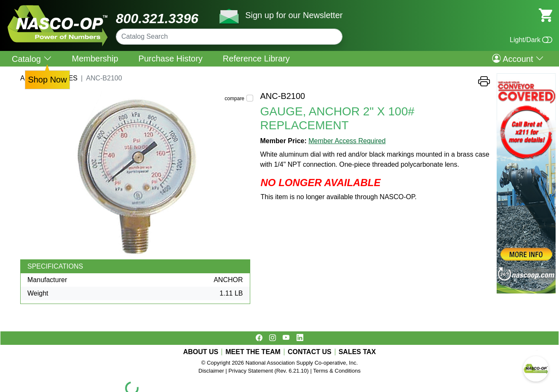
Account (518, 59)
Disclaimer (211, 371)
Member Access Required (347, 141)
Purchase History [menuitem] (171, 59)
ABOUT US (201, 352)
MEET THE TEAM (253, 352)
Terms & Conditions (337, 371)
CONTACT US (310, 352)
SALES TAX (357, 352)
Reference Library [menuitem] (256, 59)
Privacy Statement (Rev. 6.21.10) (269, 371)
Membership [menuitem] (95, 59)
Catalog (32, 59)
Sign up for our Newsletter (294, 15)
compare (234, 99)
